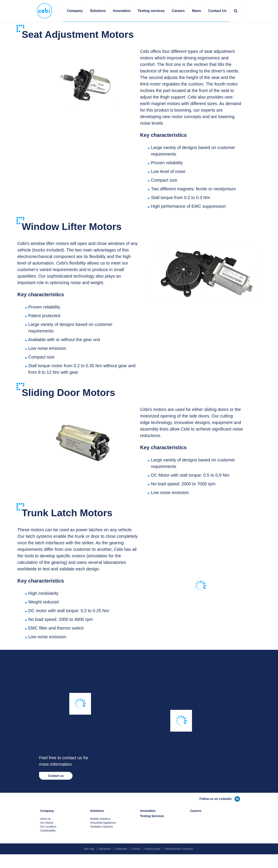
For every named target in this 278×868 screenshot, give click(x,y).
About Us (46, 819)
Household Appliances (103, 823)
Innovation (122, 11)
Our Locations (48, 827)
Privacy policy (153, 849)
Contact (136, 849)
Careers (178, 11)
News (197, 11)
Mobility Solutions (100, 819)
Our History (47, 823)
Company (47, 811)
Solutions (97, 811)
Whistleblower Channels (179, 849)
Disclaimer (105, 849)
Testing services (151, 11)
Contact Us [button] (217, 11)
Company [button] (75, 11)
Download (121, 849)
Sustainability (48, 831)
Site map (89, 849)
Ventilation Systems (102, 827)
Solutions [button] (98, 11)
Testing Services (152, 816)
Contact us (56, 776)
